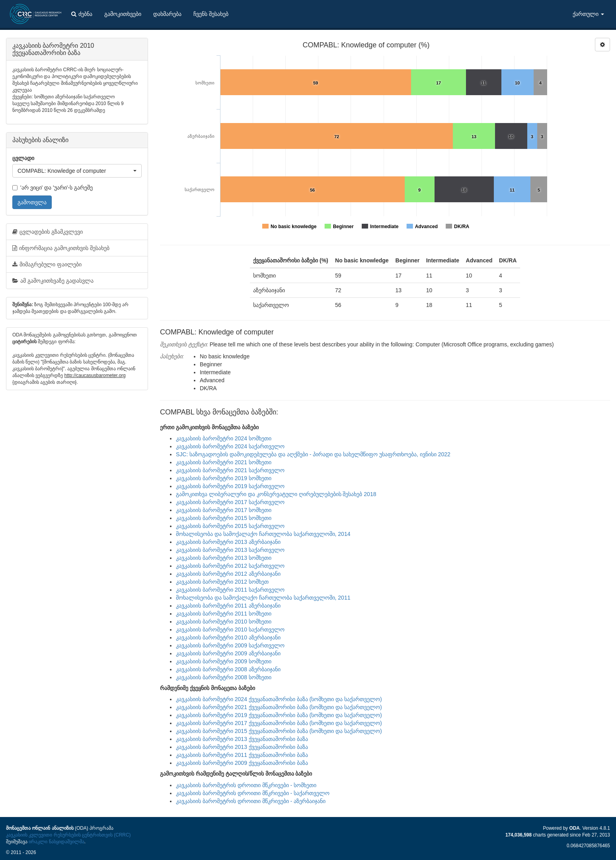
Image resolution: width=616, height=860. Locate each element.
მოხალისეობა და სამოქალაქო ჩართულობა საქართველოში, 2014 (263, 534)
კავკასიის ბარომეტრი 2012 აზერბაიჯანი (228, 574)
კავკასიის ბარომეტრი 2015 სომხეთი (224, 518)
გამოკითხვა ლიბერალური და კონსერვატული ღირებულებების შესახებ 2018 (276, 494)
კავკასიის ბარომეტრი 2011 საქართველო (230, 590)
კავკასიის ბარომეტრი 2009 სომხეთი (224, 661)
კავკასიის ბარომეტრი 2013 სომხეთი (224, 558)
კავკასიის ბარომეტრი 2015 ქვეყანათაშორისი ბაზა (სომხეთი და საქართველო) (279, 731)
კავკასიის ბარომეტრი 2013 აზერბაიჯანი (228, 542)
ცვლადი (23, 158)
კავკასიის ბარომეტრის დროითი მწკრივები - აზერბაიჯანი (251, 801)
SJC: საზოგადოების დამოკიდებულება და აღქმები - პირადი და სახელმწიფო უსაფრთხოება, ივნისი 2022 (313, 454)
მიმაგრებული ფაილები (47, 264)
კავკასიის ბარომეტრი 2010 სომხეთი (224, 622)
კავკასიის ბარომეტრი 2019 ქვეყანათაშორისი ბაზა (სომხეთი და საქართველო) (279, 715)
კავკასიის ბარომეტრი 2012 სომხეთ (222, 582)
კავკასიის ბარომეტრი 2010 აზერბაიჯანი (228, 637)
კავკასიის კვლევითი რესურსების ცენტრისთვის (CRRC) (68, 835)
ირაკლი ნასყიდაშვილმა (56, 842)
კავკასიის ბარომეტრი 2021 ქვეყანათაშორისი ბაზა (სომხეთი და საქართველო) (279, 707)
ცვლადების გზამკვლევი (48, 232)
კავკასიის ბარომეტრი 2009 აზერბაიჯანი (228, 653)
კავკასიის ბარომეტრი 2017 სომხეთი (224, 510)
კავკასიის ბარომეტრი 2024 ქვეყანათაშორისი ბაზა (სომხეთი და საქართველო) (279, 699)
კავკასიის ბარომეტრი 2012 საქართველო (230, 566)
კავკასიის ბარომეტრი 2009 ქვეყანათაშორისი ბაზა (242, 763)
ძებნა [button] (82, 14)
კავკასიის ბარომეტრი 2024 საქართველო (230, 446)
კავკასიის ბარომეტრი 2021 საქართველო (230, 470)
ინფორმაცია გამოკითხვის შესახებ (61, 248)
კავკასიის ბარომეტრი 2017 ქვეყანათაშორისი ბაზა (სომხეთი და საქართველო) (279, 723)
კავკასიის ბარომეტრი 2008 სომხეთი (224, 677)
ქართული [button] (588, 14)
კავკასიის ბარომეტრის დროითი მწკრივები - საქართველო (253, 793)
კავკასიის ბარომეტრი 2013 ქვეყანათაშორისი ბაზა (242, 739)
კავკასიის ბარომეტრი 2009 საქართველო (230, 645)
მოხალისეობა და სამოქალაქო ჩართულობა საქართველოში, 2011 (263, 598)
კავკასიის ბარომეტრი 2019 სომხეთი (224, 478)
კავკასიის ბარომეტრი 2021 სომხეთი (224, 462)
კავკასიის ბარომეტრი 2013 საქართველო (230, 550)
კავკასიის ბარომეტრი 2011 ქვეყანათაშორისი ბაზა (242, 755)
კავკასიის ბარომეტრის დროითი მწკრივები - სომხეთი (246, 785)
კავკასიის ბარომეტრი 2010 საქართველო (230, 629)
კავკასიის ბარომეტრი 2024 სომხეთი (224, 438)
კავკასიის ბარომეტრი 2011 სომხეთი (224, 614)
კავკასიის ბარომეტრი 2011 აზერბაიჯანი (228, 606)
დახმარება (167, 14)
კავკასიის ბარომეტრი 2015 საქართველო (230, 526)
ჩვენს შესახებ (211, 14)
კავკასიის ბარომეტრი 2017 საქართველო (230, 502)
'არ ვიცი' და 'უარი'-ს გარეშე (53, 188)
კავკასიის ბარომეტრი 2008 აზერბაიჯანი (228, 669)
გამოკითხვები (123, 14)
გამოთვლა (32, 202)
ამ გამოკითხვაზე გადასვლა (53, 281)
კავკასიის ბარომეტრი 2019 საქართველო (230, 486)
